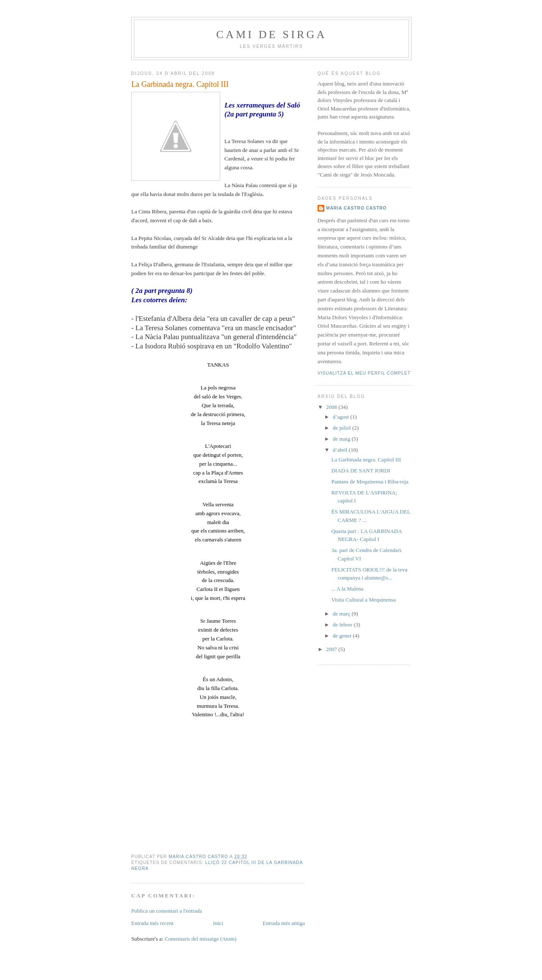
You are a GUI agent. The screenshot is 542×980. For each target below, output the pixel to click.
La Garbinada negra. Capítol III (366, 460)
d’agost (342, 417)
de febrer (343, 625)
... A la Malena (347, 589)
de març (342, 614)
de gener (343, 636)
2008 (332, 407)
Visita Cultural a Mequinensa (363, 600)
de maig (342, 439)
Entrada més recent (152, 923)
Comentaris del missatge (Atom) (200, 939)
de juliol (343, 428)
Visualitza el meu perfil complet (364, 373)
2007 (332, 649)
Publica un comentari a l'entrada (167, 911)
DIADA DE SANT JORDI (361, 471)
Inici (218, 923)
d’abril (341, 450)
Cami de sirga (271, 35)
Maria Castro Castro (356, 208)
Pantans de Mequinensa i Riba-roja (370, 482)
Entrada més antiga (284, 923)
